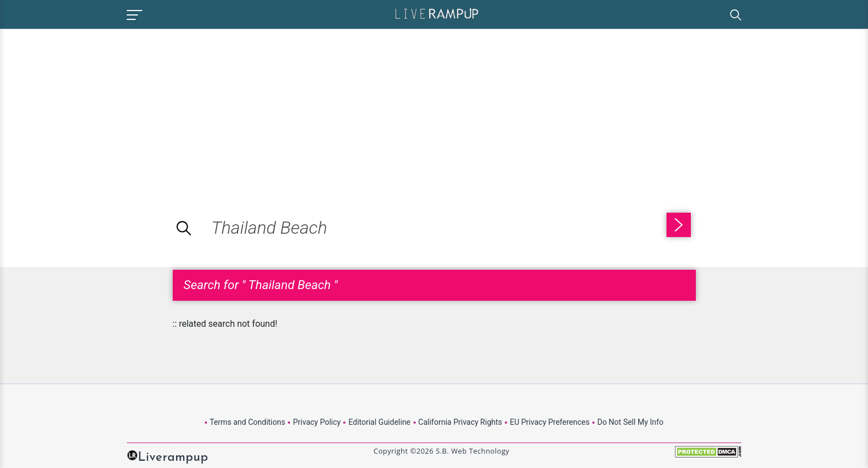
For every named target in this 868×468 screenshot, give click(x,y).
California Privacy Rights (460, 422)
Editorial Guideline (379, 422)
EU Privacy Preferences (550, 422)
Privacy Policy (317, 422)
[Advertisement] (93, 106)
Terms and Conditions (248, 422)
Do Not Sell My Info (630, 422)
